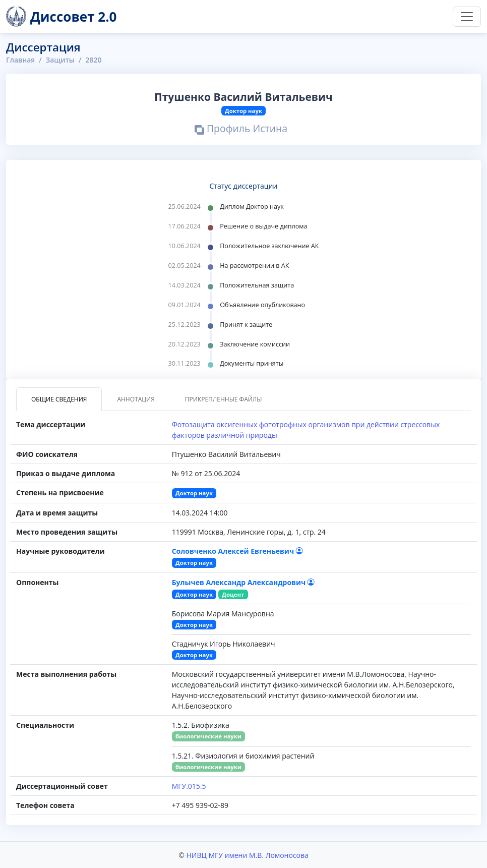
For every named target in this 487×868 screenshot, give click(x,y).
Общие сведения (59, 399)
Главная (21, 60)
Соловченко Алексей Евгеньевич (237, 551)
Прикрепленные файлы (224, 399)
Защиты (60, 60)
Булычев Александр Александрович (243, 582)
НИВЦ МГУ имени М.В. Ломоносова (247, 855)
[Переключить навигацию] (467, 17)
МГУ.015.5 (189, 786)
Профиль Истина (241, 130)
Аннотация (136, 399)
